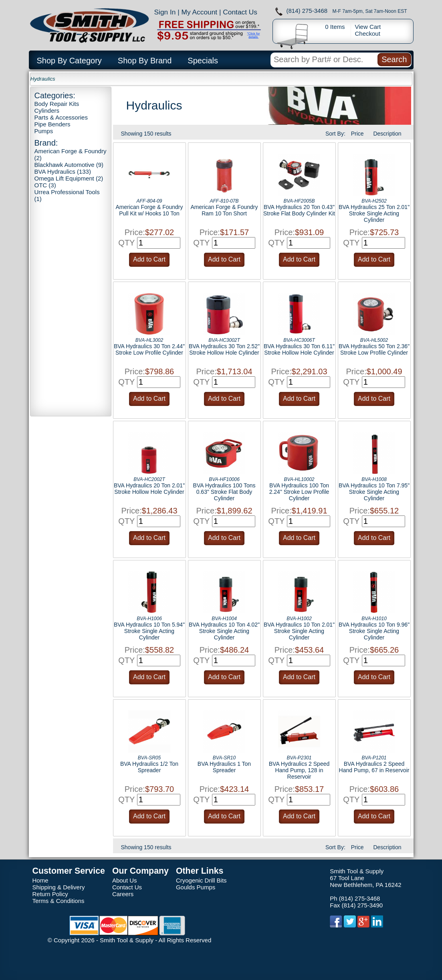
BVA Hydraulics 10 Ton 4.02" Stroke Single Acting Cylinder (224, 631)
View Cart (368, 27)
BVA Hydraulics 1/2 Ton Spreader (149, 767)
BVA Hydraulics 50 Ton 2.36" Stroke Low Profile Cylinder (374, 349)
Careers (123, 894)
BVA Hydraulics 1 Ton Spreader (224, 767)
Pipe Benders (52, 124)
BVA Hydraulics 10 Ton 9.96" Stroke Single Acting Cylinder (374, 631)
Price (357, 134)
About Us (125, 880)
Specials (203, 61)
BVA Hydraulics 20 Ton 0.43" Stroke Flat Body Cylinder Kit (299, 210)
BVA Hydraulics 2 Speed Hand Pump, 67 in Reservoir (374, 767)
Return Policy (50, 894)
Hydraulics (43, 79)
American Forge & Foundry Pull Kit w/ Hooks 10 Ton (149, 210)
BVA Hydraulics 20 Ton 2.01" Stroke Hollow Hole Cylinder (149, 489)
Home (40, 880)
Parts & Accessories (61, 117)
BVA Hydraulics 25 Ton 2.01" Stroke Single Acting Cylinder (374, 213)
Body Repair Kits (57, 104)
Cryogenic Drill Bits (201, 880)
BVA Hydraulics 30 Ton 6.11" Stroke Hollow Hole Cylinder (299, 349)
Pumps (44, 131)
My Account (200, 12)
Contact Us (240, 12)
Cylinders (47, 111)
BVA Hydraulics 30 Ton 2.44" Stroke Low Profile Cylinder (149, 349)
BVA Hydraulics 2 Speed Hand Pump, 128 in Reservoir (299, 770)
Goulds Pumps (196, 887)
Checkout (368, 33)
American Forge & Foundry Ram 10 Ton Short (224, 210)
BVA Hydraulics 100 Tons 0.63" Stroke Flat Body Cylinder (224, 492)
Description (387, 134)
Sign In (165, 12)
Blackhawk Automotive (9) (69, 165)
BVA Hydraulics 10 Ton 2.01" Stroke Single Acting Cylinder (299, 631)
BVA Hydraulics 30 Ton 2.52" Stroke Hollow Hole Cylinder (224, 349)
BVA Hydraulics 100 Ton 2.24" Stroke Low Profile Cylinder (299, 492)
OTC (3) (45, 185)
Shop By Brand (145, 61)
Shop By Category (69, 61)
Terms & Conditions (59, 901)
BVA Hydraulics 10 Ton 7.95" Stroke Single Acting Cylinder (374, 492)
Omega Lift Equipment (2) (69, 178)
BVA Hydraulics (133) (63, 171)
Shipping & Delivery (59, 887)
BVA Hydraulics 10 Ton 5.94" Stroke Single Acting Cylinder (149, 631)
